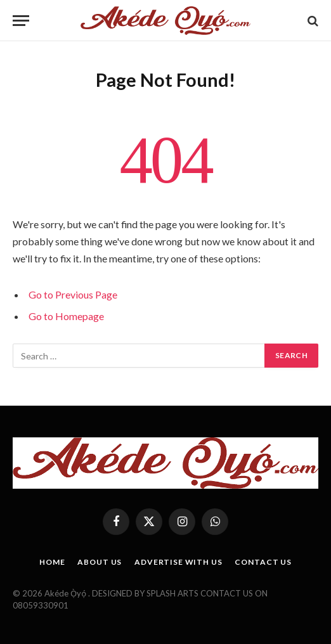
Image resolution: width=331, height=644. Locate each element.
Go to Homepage (66, 316)
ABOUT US (100, 562)
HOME (52, 562)
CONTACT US (263, 562)
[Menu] (21, 21)
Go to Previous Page (73, 294)
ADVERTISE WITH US (178, 562)
